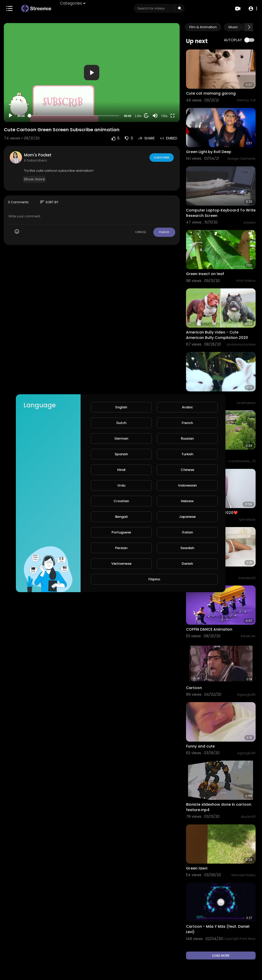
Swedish (187, 548)
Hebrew (187, 501)
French (187, 423)
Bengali (121, 517)
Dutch (121, 423)
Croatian (121, 501)
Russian (187, 438)
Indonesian (187, 485)
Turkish (187, 454)
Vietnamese (121, 564)
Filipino (154, 579)
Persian (121, 548)
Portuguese (121, 532)
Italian (187, 532)
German (121, 438)
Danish (187, 564)
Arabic (187, 407)
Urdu (121, 485)
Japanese (187, 517)
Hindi (121, 470)
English (121, 407)
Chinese (187, 470)
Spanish (121, 454)
